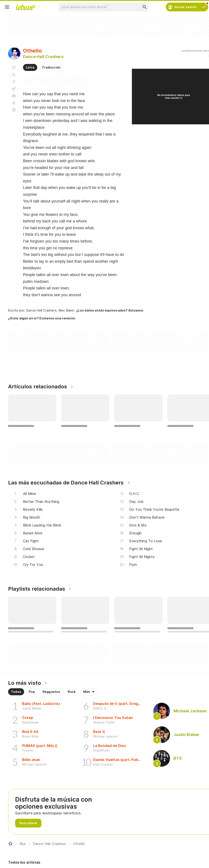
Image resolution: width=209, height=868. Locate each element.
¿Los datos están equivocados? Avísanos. (110, 310)
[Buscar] (144, 7)
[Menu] (7, 7)
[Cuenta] (204, 7)
